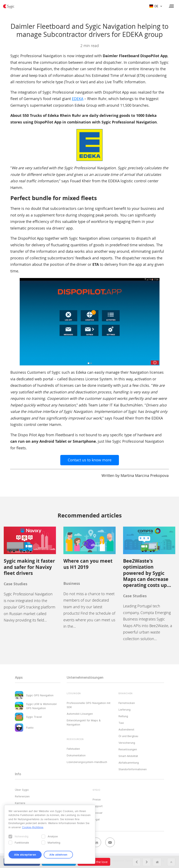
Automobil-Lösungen (80, 714)
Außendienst (126, 729)
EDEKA (78, 99)
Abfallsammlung (129, 763)
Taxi (121, 723)
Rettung (123, 716)
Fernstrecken (127, 703)
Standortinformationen (133, 769)
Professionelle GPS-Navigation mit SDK (89, 705)
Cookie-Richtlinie (33, 827)
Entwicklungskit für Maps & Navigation (84, 722)
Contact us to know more (90, 460)
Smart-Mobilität (128, 756)
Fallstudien (73, 749)
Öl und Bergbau (128, 736)
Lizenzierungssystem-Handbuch (87, 762)
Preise (97, 799)
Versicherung (127, 743)
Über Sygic (22, 790)
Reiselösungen (128, 749)
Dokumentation (76, 755)
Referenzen (22, 796)
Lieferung (125, 710)
